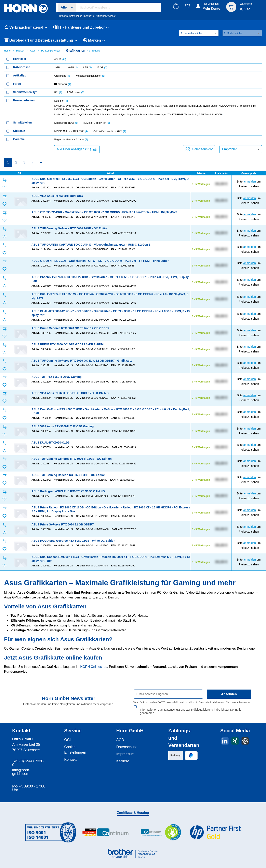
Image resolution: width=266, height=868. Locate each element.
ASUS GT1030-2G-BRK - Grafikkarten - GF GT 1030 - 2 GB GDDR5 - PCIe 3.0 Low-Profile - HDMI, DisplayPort (104, 212)
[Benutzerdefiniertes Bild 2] (106, 829)
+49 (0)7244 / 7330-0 (28, 759)
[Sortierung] (241, 149)
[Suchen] (156, 8)
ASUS (60, 59)
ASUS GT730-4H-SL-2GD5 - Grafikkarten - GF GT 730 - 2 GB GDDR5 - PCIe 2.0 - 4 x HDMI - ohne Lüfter (100, 261)
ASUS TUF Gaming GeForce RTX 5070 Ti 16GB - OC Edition (72, 459)
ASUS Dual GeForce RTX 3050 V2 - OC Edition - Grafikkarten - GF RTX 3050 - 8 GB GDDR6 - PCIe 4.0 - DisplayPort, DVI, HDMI (110, 296)
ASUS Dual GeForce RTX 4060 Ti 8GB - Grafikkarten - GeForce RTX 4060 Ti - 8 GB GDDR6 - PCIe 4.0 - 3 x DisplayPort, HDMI (111, 411)
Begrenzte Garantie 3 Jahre (71, 140)
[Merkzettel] (188, 6)
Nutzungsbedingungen (238, 702)
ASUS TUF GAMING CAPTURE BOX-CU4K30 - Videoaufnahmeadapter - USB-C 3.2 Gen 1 (91, 245)
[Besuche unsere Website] (245, 737)
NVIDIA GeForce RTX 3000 (71, 131)
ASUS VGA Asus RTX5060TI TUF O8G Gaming (63, 426)
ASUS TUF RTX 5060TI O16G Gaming (57, 377)
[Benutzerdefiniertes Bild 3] (160, 829)
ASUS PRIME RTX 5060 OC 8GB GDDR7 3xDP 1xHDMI (68, 344)
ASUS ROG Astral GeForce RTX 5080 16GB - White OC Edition (73, 541)
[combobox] (119, 8)
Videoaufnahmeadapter (91, 76)
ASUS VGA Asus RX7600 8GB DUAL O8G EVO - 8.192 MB (70, 393)
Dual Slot (61, 101)
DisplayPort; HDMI (66, 123)
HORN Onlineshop (94, 667)
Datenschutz (127, 743)
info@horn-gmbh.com (21, 768)
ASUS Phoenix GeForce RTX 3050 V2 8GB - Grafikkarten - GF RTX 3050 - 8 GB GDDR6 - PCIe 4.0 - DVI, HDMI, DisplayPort (110, 279)
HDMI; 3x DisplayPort (96, 123)
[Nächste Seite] (32, 162)
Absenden (229, 694)
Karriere (123, 758)
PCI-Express (76, 92)
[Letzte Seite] (41, 162)
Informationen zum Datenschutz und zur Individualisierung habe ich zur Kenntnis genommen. (191, 708)
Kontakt (70, 756)
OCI (67, 736)
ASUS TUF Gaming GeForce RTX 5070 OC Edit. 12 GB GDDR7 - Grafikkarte (82, 361)
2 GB (59, 68)
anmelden (250, 182)
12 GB (102, 68)
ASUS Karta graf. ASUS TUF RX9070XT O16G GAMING (68, 491)
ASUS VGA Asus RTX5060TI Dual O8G (57, 196)
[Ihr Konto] (208, 9)
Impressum (125, 751)
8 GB (87, 68)
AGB (120, 736)
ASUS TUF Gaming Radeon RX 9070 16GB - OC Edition (69, 475)
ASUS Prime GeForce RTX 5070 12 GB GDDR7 (63, 524)
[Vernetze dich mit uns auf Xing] (235, 737)
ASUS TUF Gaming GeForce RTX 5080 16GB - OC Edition (70, 228)
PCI (58, 92)
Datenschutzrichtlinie (210, 702)
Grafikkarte (63, 76)
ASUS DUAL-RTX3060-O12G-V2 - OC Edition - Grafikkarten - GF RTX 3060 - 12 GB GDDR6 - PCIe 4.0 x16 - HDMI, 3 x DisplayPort (111, 313)
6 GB (73, 68)
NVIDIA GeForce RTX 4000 (109, 131)
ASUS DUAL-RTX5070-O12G (51, 443)
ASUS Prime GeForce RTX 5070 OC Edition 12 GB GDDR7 (70, 328)
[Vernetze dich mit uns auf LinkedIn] (225, 737)
